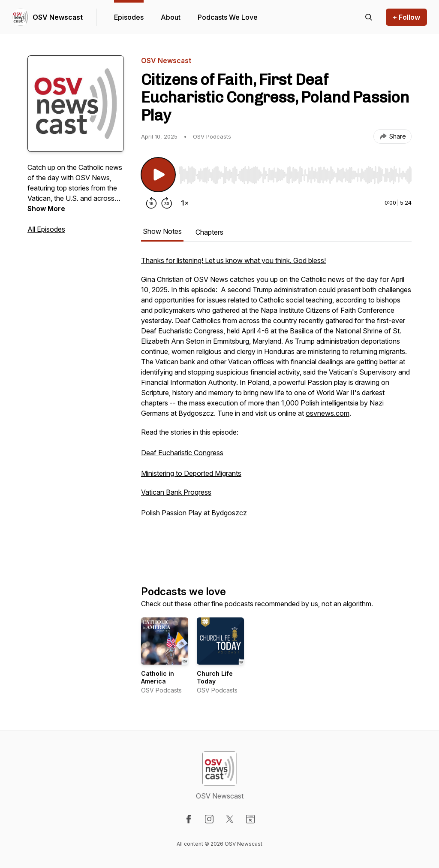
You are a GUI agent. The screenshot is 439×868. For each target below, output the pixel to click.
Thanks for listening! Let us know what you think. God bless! (233, 260)
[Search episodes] (369, 17)
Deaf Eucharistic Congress (182, 453)
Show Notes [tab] (162, 231)
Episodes (129, 17)
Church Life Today (215, 677)
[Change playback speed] (185, 203)
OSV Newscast (58, 17)
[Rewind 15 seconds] (151, 203)
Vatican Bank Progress (176, 492)
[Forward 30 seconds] (167, 203)
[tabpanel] (276, 406)
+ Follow (406, 17)
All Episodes (46, 229)
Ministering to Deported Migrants (191, 473)
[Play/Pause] (158, 175)
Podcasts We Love (228, 17)
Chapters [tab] (209, 232)
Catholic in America (158, 677)
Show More (46, 209)
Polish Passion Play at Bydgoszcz (194, 513)
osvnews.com (328, 413)
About (171, 17)
